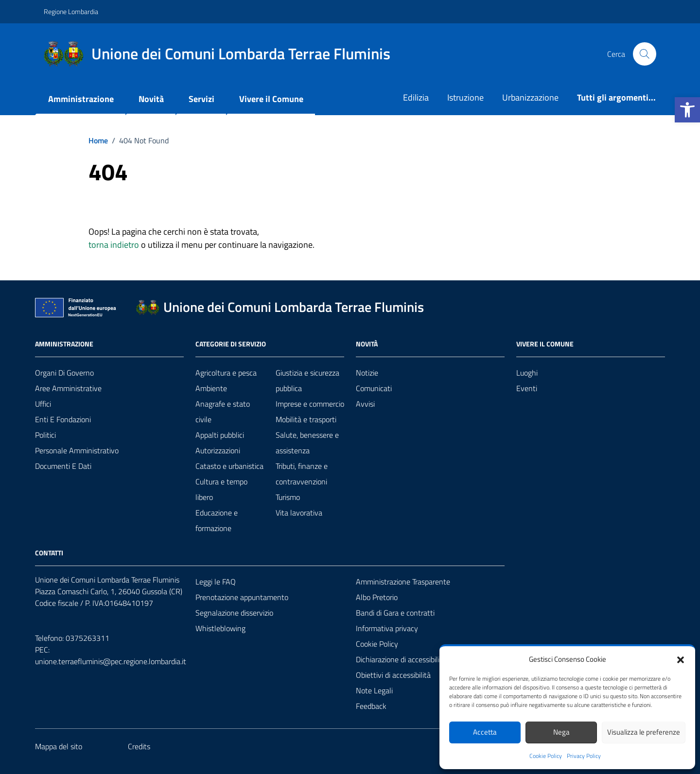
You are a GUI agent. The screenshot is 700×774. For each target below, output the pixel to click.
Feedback (371, 706)
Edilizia (416, 97)
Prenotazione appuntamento (242, 597)
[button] (687, 110)
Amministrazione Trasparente (403, 582)
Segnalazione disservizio (234, 613)
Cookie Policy (546, 756)
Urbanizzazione (530, 97)
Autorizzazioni (218, 450)
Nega (561, 732)
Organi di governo (64, 373)
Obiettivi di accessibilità (393, 675)
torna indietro (114, 245)
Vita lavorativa (299, 513)
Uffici (43, 404)
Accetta (485, 732)
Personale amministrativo (77, 450)
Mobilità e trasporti (306, 419)
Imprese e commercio (310, 404)
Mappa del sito (59, 746)
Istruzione (465, 97)
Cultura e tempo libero (221, 489)
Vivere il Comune (271, 99)
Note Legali (374, 690)
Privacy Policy (584, 756)
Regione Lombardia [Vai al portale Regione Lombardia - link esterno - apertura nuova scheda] (71, 11)
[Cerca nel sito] (645, 54)
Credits (139, 746)
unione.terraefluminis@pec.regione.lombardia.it (111, 661)
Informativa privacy (387, 628)
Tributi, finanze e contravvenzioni (302, 474)
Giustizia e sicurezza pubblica (307, 380)
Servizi (201, 99)
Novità (151, 99)
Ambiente (211, 388)
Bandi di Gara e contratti (395, 613)
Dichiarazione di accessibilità (401, 659)
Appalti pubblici (220, 435)
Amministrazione (81, 99)
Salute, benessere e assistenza (307, 443)
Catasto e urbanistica (229, 466)
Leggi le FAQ (216, 582)
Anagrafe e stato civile (223, 412)
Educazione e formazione (217, 520)
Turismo (288, 497)
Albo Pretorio (377, 597)
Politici (45, 435)
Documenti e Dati (63, 466)
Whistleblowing (220, 628)
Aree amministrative (68, 388)
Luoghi (527, 373)
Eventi (527, 388)
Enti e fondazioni (63, 419)
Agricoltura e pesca (226, 373)
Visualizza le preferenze (644, 732)
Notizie (367, 373)
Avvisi (365, 404)
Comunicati (374, 388)
